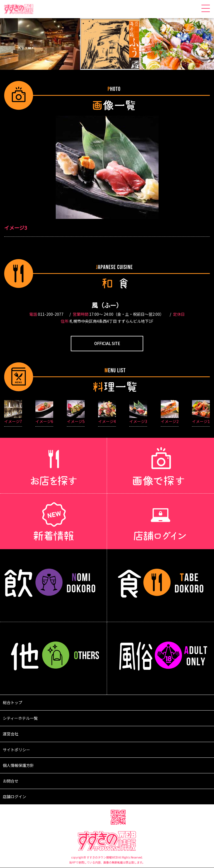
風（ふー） (107, 305)
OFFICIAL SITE (107, 343)
